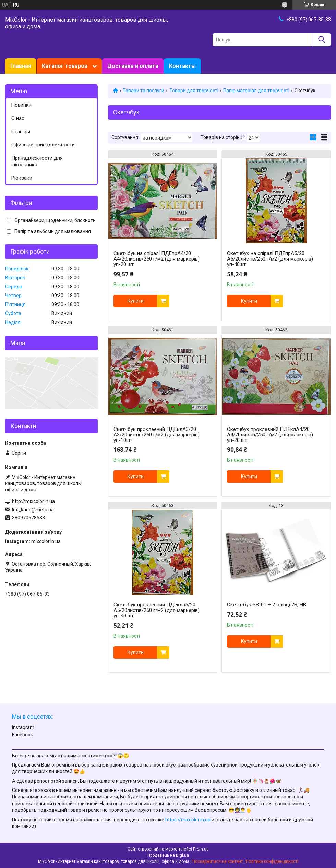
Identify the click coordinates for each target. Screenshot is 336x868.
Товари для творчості (194, 91)
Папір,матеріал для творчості (256, 91)
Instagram (23, 727)
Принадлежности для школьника (37, 161)
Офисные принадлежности (43, 145)
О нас (18, 118)
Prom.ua (201, 849)
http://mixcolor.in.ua (33, 501)
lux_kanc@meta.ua (33, 510)
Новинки (21, 105)
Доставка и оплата (133, 66)
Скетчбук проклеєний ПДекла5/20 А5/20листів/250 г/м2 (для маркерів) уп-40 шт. (157, 610)
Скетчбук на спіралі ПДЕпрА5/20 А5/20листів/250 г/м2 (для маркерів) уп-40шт (270, 259)
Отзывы (21, 132)
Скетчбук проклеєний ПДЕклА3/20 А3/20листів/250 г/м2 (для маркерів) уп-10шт (157, 435)
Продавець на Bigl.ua (168, 855)
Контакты (182, 66)
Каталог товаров (65, 66)
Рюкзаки (22, 178)
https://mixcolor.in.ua (188, 820)
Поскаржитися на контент (218, 861)
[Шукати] (321, 40)
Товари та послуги (143, 91)
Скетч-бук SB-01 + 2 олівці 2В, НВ (267, 605)
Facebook (22, 735)
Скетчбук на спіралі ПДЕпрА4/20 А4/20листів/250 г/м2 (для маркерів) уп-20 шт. (157, 259)
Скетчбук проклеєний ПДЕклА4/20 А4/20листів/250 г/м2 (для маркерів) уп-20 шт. (270, 435)
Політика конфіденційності (272, 861)
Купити (136, 301)
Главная (21, 66)
